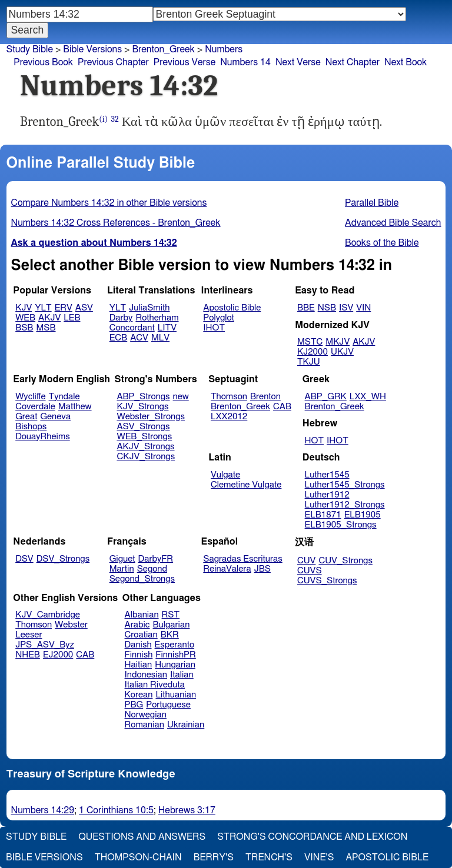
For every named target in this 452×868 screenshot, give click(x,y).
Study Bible (30, 49)
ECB (118, 338)
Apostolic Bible (387, 857)
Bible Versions (92, 49)
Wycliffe (30, 397)
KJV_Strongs (142, 407)
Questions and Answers (142, 837)
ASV (84, 308)
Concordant (132, 328)
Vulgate (225, 475)
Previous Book (43, 62)
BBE (306, 308)
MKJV (338, 342)
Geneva (55, 417)
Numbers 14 (245, 62)
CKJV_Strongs (146, 457)
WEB (25, 318)
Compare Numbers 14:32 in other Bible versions (109, 203)
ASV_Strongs (143, 427)
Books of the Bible (382, 243)
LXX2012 (229, 417)
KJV (24, 308)
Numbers (224, 49)
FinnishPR (176, 655)
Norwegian (146, 715)
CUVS (310, 571)
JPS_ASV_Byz (45, 645)
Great (26, 417)
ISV (346, 308)
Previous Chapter (113, 62)
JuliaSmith (149, 308)
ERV (64, 308)
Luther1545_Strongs (345, 485)
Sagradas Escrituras (242, 559)
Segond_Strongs (142, 579)
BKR (170, 635)
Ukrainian (186, 725)
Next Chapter (353, 62)
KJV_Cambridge (48, 615)
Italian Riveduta (155, 685)
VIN (363, 308)
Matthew (75, 407)
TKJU (309, 362)
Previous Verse (185, 62)
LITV (167, 328)
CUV (307, 561)
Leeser (29, 635)
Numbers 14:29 (43, 810)
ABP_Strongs (143, 397)
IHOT (214, 328)
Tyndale (64, 397)
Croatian (141, 635)
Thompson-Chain (138, 857)
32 (114, 119)
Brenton (265, 397)
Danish (138, 645)
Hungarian (175, 665)
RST (171, 615)
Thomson (229, 397)
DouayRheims (43, 437)
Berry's (214, 857)
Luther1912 (327, 495)
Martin (122, 569)
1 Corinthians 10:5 (116, 810)
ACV (139, 338)
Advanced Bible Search (393, 223)
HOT (314, 441)
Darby (121, 318)
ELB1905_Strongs (341, 525)
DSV (24, 559)
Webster (71, 625)
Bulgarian (171, 625)
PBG (134, 705)
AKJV (49, 318)
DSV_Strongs (63, 559)
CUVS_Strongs (327, 581)
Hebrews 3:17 (187, 810)
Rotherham (157, 318)
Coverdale (35, 407)
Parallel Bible (372, 203)
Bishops (31, 427)
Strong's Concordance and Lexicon (312, 837)
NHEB (28, 655)
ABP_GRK (326, 397)
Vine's (319, 857)
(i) (103, 119)
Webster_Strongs (151, 417)
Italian (182, 675)
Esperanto (175, 645)
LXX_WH (368, 397)
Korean (139, 695)
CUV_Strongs (345, 561)
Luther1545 (327, 475)
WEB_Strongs (144, 437)
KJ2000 (313, 352)
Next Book (406, 62)
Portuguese (168, 705)
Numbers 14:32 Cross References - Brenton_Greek (116, 223)
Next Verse (298, 62)
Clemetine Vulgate (246, 485)
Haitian (139, 665)
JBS (262, 569)
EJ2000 (58, 655)
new (181, 397)
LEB (72, 318)
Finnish (139, 655)
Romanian (144, 725)
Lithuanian (176, 695)
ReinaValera (227, 569)
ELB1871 (323, 515)
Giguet (122, 559)
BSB (24, 328)
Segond (152, 569)
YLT (43, 308)
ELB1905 (363, 515)
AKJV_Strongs (145, 447)
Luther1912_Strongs (345, 505)
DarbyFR (156, 559)
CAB (282, 407)
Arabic (137, 625)
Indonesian (146, 675)
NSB (327, 308)
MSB (46, 328)
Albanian (142, 615)
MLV (160, 338)
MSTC (310, 342)
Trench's (269, 857)
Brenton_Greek (163, 49)
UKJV (342, 352)
